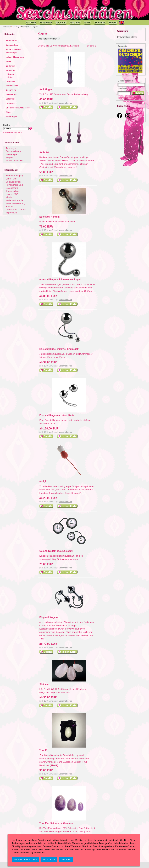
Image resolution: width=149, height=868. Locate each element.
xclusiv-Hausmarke (15, 57)
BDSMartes (11, 94)
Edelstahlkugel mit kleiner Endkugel (60, 279)
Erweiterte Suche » (12, 132)
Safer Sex (10, 99)
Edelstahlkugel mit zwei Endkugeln (59, 349)
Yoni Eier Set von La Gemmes (56, 823)
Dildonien (10, 66)
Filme (8, 112)
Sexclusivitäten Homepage (13, 153)
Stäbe (10, 77)
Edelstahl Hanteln (49, 217)
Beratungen (11, 117)
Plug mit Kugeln (49, 617)
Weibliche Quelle (14, 161)
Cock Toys (11, 90)
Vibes (9, 61)
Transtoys (11, 148)
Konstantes (11, 40)
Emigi (43, 481)
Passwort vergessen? (128, 98)
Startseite (7, 27)
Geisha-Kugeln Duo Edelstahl (56, 551)
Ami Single (46, 89)
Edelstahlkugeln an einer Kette (57, 415)
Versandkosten (66, 103)
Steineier (44, 684)
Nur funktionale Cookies (25, 860)
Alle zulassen (49, 860)
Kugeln (35, 27)
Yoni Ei (43, 750)
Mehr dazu (66, 860)
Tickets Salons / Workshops (13, 51)
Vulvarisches (12, 85)
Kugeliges (25, 27)
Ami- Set (44, 152)
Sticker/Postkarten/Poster (18, 108)
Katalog (16, 27)
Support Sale (12, 45)
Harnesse (10, 81)
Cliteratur (10, 103)
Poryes (9, 157)
